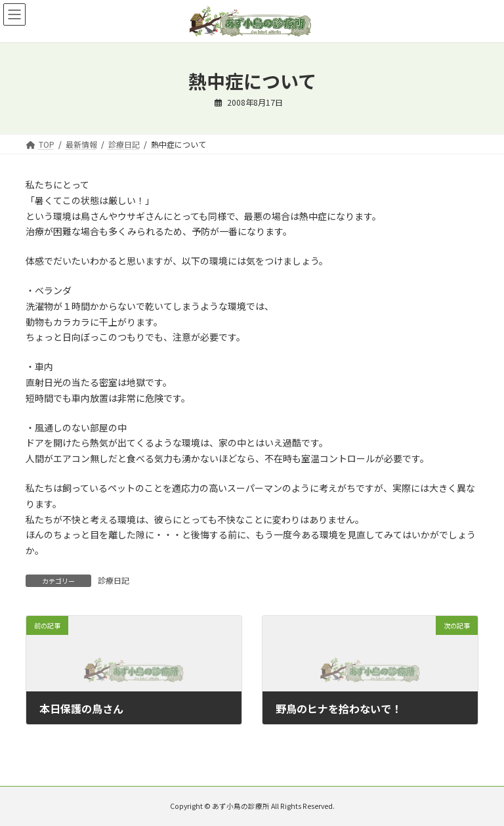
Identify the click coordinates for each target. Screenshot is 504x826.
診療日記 (114, 580)
